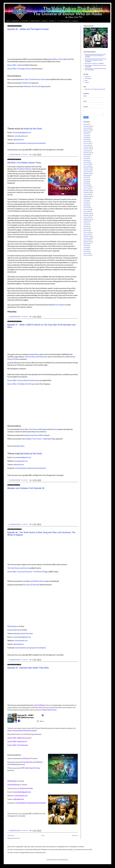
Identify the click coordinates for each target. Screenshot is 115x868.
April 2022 (86, 206)
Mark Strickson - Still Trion (91, 63)
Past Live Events (65, 21)
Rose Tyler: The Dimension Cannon (33, 79)
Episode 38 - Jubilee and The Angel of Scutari (28, 29)
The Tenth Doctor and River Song (19, 568)
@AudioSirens (19, 140)
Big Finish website (58, 305)
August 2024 (87, 155)
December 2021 (87, 213)
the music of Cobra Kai (31, 585)
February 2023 (87, 187)
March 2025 (86, 141)
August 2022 (87, 198)
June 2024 (86, 157)
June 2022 (86, 202)
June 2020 (86, 248)
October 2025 (87, 128)
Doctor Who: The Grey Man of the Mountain (23, 380)
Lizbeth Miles (34, 354)
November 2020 (87, 238)
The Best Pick (26, 83)
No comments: (25, 154)
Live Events (25, 21)
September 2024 (88, 153)
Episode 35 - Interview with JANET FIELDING (28, 668)
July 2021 (86, 223)
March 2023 (86, 185)
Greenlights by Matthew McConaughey (36, 581)
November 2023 (87, 170)
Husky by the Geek (33, 128)
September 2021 (88, 219)
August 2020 (87, 244)
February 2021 (87, 232)
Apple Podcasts (35, 21)
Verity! (63, 357)
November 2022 (87, 193)
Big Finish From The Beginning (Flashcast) (95, 89)
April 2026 (86, 124)
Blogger (66, 860)
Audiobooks (88, 77)
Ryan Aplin (20, 446)
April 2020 (86, 251)
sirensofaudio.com (21, 136)
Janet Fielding (39, 705)
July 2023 (86, 177)
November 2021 (87, 215)
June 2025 (86, 136)
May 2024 (86, 158)
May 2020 (86, 249)
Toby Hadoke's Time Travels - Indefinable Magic (39, 439)
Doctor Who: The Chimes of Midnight (33, 429)
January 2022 (87, 211)
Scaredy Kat (28, 762)
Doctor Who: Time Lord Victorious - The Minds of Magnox (28, 572)
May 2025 (86, 138)
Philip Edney (12, 626)
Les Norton (25, 758)
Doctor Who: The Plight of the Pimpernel (22, 384)
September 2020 (88, 242)
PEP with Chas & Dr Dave (31, 768)
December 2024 (87, 147)
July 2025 (86, 134)
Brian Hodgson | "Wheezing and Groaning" (95, 65)
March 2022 (86, 208)
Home (8, 21)
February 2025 (87, 143)
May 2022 (86, 204)
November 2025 (87, 126)
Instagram (75, 21)
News (86, 80)
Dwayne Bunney (13, 630)
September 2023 (88, 174)
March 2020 (86, 253)
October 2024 (87, 151)
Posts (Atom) (17, 838)
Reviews (87, 82)
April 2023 (86, 183)
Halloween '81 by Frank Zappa (34, 86)
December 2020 (87, 236)
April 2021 (86, 229)
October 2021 (87, 217)
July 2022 (86, 200)
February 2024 (87, 164)
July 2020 (86, 246)
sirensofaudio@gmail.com (22, 132)
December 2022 (87, 191)
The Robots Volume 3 (25, 169)
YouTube (52, 21)
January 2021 (87, 234)
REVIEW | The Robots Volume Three (24, 163)
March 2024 (86, 162)
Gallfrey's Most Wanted (61, 59)
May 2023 (86, 181)
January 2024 (87, 166)
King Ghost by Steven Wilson (34, 435)
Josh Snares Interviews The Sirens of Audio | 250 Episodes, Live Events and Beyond (95, 55)
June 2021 (86, 225)
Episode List (16, 21)
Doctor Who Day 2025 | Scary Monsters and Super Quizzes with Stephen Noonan (96, 59)
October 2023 (87, 172)
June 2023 (86, 179)
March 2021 (86, 230)
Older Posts (75, 836)
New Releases (88, 79)
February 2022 (87, 210)
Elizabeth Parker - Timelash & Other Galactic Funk (96, 69)
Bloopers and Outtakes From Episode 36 (26, 488)
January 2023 (87, 189)
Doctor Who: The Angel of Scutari (20, 69)
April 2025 (86, 139)
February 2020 (87, 255)
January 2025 (87, 145)
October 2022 (87, 194)
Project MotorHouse (49, 710)
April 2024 (86, 160)
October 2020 (87, 240)
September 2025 (88, 130)
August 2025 (87, 132)
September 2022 (88, 196)
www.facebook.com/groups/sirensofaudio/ (31, 143)
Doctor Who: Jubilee (15, 65)
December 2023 (87, 168)
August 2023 (87, 175)
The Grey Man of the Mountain (36, 357)
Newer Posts (11, 836)
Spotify (44, 21)
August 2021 (87, 221)
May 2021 (86, 227)
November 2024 (87, 149)
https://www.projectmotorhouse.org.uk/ (22, 730)
